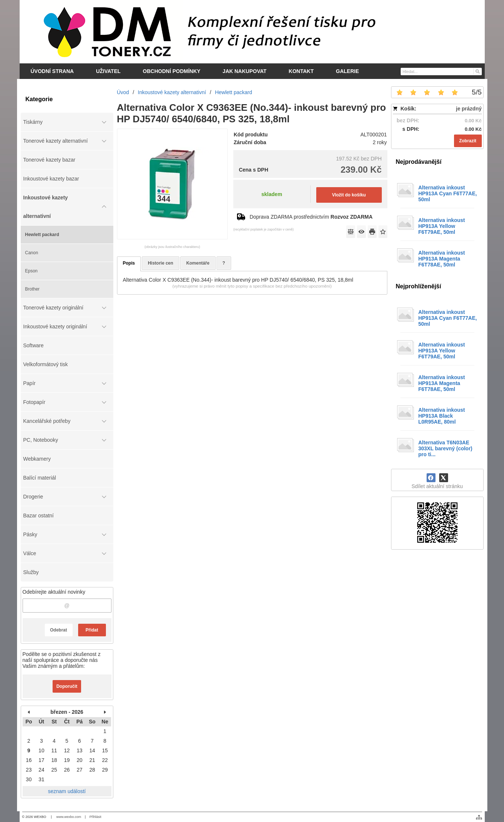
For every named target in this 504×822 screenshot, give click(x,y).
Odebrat (59, 630)
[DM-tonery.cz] (252, 32)
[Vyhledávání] (441, 72)
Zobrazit (468, 141)
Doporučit (67, 686)
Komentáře (198, 263)
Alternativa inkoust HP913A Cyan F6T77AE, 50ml (448, 193)
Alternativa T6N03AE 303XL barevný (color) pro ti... (445, 448)
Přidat (92, 630)
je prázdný (469, 109)
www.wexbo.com (69, 817)
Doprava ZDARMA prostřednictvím (311, 217)
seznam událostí (67, 791)
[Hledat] (477, 71)
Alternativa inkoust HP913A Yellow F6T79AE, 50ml (442, 226)
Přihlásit (95, 817)
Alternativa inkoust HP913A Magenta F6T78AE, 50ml (442, 259)
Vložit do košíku (349, 195)
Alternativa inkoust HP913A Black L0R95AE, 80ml (442, 416)
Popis (129, 263)
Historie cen (161, 263)
